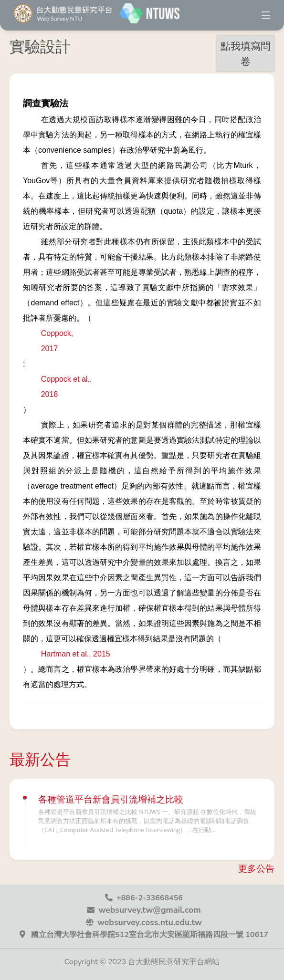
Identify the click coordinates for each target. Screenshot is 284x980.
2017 (50, 349)
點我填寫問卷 (246, 53)
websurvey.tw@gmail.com (149, 910)
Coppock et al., (67, 379)
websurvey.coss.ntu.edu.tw (150, 922)
